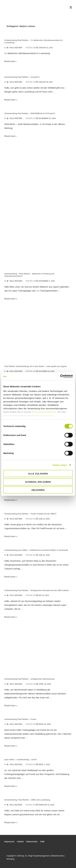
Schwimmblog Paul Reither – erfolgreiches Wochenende (29, 679)
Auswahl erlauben (38, 482)
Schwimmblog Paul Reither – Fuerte (20, 719)
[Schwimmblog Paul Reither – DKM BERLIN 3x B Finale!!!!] (47, 118)
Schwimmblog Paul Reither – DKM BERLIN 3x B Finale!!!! (30, 113)
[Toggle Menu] (71, 7)
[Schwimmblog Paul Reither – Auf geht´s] (46, 82)
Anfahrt (20, 842)
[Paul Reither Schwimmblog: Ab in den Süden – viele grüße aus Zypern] (46, 371)
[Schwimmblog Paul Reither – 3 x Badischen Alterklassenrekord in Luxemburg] (46, 48)
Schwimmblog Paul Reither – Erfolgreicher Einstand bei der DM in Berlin (37, 590)
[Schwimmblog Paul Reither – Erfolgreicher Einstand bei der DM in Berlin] (44, 595)
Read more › (11, 61)
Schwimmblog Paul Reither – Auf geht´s (22, 77)
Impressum (9, 842)
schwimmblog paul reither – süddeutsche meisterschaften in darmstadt (36, 550)
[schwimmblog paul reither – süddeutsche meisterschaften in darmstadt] (44, 555)
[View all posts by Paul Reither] (15, 48)
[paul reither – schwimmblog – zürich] (44, 765)
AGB (42, 842)
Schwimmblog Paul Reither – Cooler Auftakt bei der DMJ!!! (30, 514)
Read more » (11, 100)
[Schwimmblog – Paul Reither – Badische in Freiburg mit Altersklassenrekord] (47, 281)
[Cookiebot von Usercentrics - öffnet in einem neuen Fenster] (60, 376)
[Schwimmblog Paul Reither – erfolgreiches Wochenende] (45, 684)
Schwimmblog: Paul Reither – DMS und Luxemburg (27, 800)
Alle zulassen (38, 474)
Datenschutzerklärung (44, 412)
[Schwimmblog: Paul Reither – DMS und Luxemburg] (46, 805)
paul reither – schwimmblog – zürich (21, 760)
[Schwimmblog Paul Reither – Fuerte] (45, 724)
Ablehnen (38, 490)
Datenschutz (32, 842)
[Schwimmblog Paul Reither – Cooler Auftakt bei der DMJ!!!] (44, 519)
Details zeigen (60, 465)
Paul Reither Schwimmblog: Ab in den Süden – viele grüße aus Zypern (36, 366)
